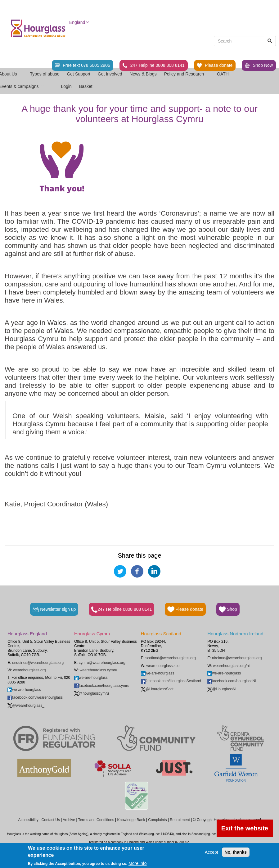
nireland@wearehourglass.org (237, 658)
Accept (211, 852)
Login (66, 86)
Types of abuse (45, 74)
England (77, 22)
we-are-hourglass (24, 690)
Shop (228, 610)
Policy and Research (187, 74)
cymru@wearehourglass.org (102, 663)
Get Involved (110, 74)
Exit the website (245, 828)
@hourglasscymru (92, 693)
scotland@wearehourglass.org (170, 658)
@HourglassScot (157, 689)
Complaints (157, 820)
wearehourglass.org (29, 670)
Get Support (79, 74)
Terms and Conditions (96, 820)
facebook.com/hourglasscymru (102, 686)
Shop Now (259, 65)
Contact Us (51, 820)
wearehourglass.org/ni (231, 666)
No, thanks (236, 852)
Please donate (215, 65)
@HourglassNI (222, 689)
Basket (86, 86)
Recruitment (180, 820)
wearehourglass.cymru (99, 670)
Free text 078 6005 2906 (83, 65)
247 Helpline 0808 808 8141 (154, 65)
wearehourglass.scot (164, 666)
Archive (69, 820)
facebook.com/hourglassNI (232, 681)
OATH (226, 74)
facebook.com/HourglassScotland (171, 681)
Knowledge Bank (131, 820)
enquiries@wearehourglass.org (38, 663)
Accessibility (28, 820)
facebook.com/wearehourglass (35, 697)
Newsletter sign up (54, 610)
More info (137, 863)
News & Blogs (143, 74)
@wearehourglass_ (26, 706)
